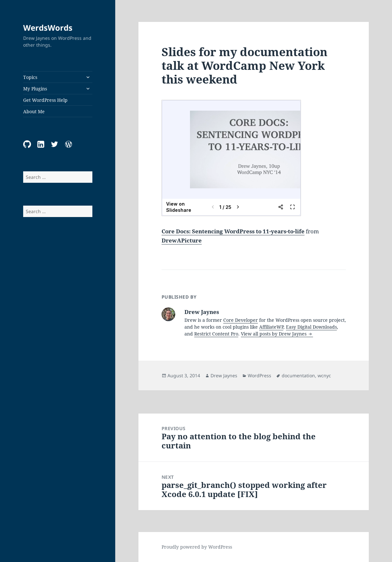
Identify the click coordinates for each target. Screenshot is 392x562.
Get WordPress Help (45, 100)
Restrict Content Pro (216, 334)
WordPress (259, 375)
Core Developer (241, 320)
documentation (298, 375)
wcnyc (324, 375)
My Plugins (35, 89)
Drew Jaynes (224, 375)
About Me (34, 111)
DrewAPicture (182, 240)
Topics (30, 77)
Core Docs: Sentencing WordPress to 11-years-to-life (233, 231)
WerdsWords (48, 28)
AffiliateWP (271, 327)
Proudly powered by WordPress (197, 547)
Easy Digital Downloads (311, 327)
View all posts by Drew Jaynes (274, 334)
